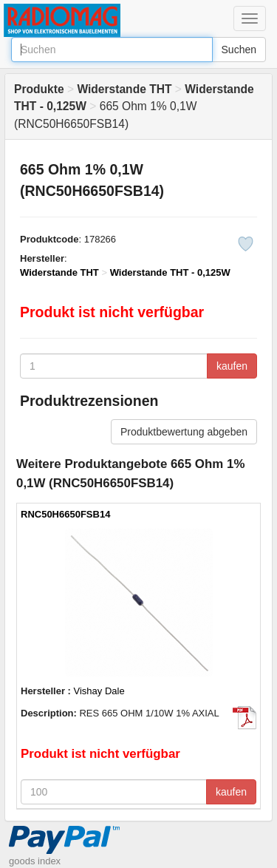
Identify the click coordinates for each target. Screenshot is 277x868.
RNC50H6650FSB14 (65, 514)
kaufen (232, 366)
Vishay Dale (99, 691)
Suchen (239, 50)
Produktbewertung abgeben (184, 432)
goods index (35, 861)
